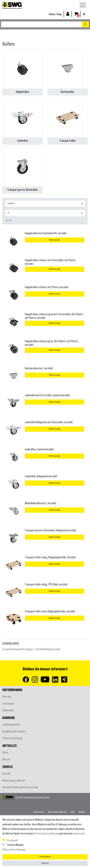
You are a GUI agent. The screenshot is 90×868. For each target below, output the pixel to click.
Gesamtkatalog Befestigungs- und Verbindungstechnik (31, 649)
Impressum (39, 812)
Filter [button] (9, 220)
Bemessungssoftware (14, 781)
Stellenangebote (11, 725)
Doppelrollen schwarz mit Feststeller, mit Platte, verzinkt (50, 262)
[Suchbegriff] (41, 24)
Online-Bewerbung (12, 738)
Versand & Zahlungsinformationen (20, 787)
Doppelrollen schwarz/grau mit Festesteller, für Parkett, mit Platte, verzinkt (54, 316)
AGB (73, 812)
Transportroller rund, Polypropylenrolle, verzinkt (50, 612)
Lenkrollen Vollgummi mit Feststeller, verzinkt (49, 422)
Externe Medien (16, 845)
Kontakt (7, 774)
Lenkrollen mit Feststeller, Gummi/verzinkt (47, 395)
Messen (6, 759)
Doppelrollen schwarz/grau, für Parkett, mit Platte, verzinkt (51, 343)
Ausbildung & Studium (14, 732)
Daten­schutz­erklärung (57, 812)
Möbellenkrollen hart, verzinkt (41, 503)
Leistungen (8, 704)
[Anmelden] (68, 14)
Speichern (45, 863)
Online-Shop (55, 14)
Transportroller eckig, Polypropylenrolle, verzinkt (50, 557)
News (5, 753)
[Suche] (85, 24)
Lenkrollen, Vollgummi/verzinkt (41, 476)
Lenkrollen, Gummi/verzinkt (39, 450)
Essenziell (13, 840)
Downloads (8, 710)
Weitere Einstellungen (14, 850)
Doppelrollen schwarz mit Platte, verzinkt (46, 287)
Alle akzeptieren (45, 857)
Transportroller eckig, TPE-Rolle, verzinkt (46, 585)
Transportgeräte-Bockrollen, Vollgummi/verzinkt (51, 531)
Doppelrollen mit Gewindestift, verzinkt (46, 233)
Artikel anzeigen (55, 240)
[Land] (84, 14)
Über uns (7, 697)
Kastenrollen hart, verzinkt (39, 368)
